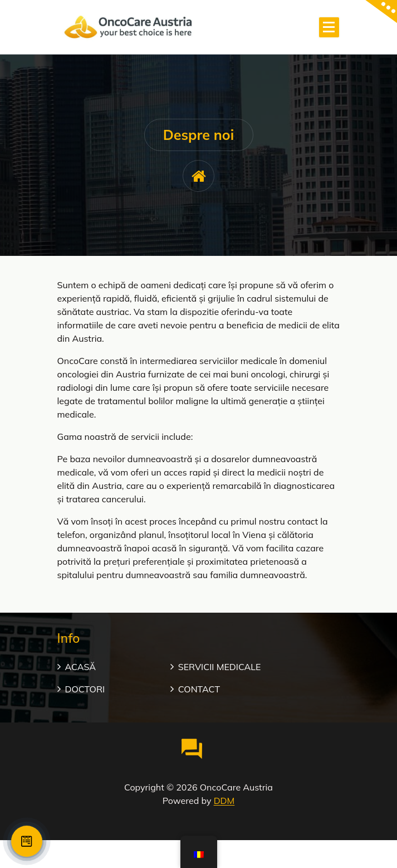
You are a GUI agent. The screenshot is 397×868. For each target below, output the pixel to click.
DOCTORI (85, 689)
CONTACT (199, 689)
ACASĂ (81, 667)
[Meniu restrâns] (329, 27)
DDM (224, 801)
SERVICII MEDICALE (220, 667)
